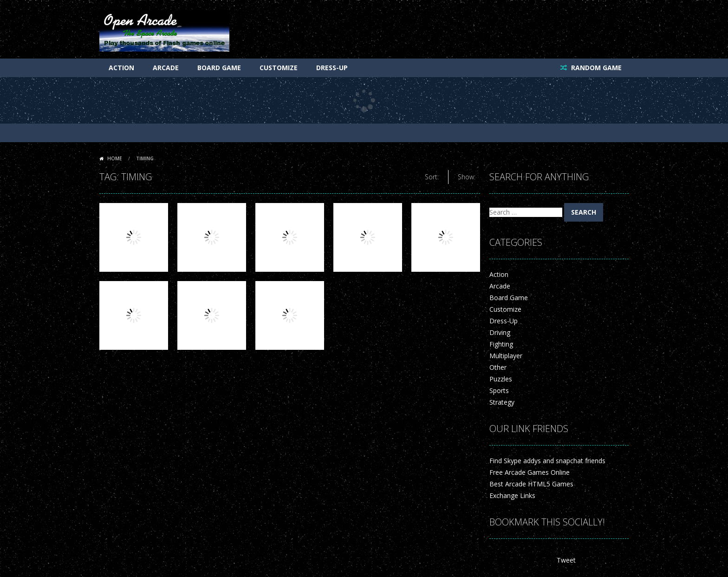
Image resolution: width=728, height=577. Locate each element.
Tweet (566, 560)
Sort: (432, 177)
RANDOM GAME (595, 68)
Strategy (502, 402)
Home (115, 158)
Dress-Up (332, 68)
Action (121, 68)
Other (498, 367)
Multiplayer (506, 356)
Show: (467, 177)
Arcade (166, 68)
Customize (279, 68)
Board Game (219, 68)
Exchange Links (512, 495)
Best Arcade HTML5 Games (531, 484)
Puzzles (501, 379)
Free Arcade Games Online (530, 472)
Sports (499, 390)
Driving (500, 332)
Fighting (501, 344)
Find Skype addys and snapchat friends (547, 461)
